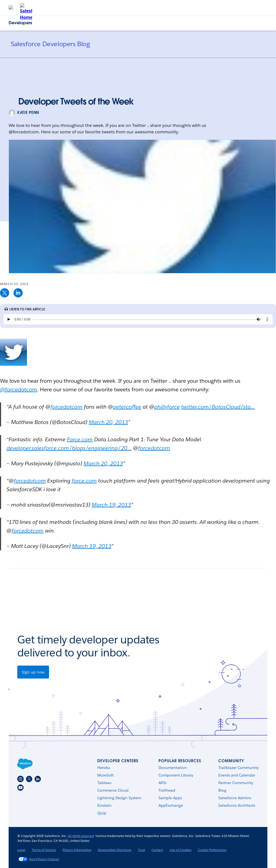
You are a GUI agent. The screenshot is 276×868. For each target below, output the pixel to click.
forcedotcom (66, 407)
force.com (84, 481)
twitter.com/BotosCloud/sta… (218, 407)
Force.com (80, 439)
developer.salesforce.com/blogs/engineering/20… (69, 448)
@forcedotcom (19, 389)
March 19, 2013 (111, 505)
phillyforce (167, 407)
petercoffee (127, 407)
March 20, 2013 (108, 422)
